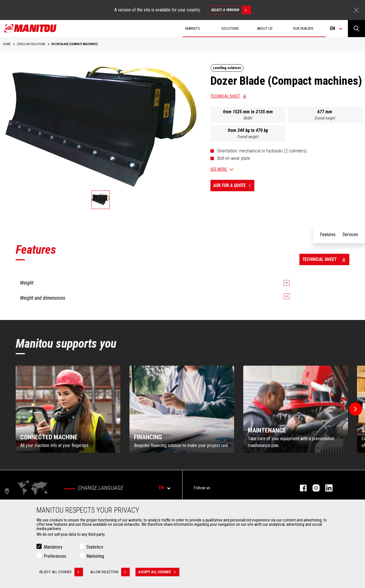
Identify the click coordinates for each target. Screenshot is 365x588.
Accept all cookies (159, 572)
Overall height (325, 118)
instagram (313, 488)
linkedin (326, 488)
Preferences (55, 556)
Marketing (95, 556)
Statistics (95, 547)
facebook (300, 488)
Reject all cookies (61, 572)
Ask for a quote (234, 186)
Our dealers (303, 28)
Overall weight (248, 137)
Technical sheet (225, 96)
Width (248, 118)
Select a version (231, 10)
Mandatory (53, 547)
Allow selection (110, 572)
